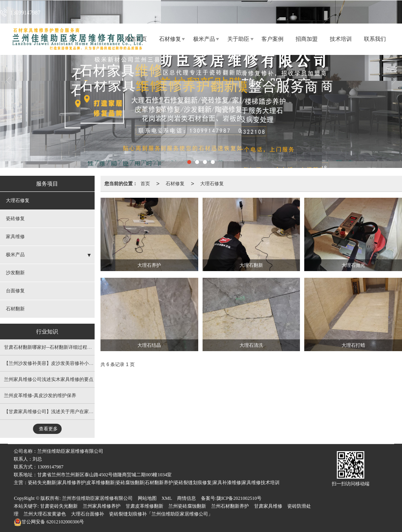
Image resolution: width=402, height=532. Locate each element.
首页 (145, 184)
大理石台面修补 (88, 514)
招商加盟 (307, 39)
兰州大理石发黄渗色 (45, 514)
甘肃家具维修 (268, 506)
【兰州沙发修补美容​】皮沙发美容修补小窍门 (51, 363)
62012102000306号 (49, 522)
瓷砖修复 (15, 219)
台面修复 (15, 291)
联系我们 (375, 39)
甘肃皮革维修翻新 (144, 506)
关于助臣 (238, 39)
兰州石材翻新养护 (230, 506)
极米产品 (204, 39)
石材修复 (170, 39)
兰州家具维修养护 (102, 506)
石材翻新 (15, 309)
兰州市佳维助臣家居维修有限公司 (97, 498)
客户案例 (272, 39)
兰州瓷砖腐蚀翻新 (187, 506)
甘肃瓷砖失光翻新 (59, 506)
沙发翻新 (15, 273)
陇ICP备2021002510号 (239, 498)
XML (167, 498)
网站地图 (147, 498)
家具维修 (15, 237)
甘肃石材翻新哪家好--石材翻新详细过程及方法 (53, 347)
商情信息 (186, 498)
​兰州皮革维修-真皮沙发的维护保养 (40, 395)
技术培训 (341, 39)
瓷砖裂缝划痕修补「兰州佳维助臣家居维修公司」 (161, 514)
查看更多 (48, 429)
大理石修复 (212, 184)
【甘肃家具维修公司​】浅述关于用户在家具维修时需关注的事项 (70, 412)
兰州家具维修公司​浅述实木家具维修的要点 (49, 379)
